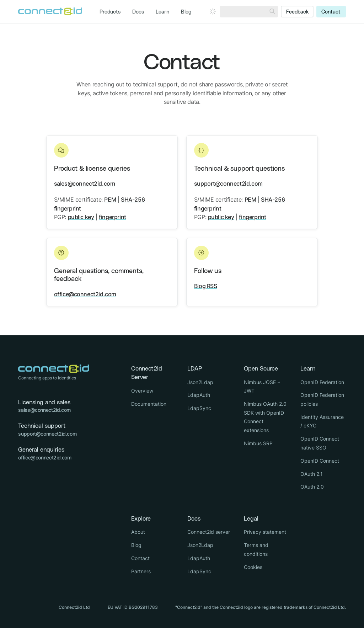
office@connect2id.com (85, 294)
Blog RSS (206, 286)
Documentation (149, 404)
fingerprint (113, 217)
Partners (141, 571)
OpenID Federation (322, 382)
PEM (110, 199)
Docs (138, 12)
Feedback (297, 12)
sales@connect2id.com (85, 183)
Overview (142, 391)
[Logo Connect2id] (50, 11)
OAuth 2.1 (312, 474)
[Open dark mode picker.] (213, 11)
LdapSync (199, 408)
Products (110, 12)
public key (81, 217)
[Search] (272, 12)
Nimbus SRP (258, 443)
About (138, 532)
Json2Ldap (200, 382)
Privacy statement (265, 532)
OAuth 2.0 (312, 487)
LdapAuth (199, 395)
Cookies (253, 567)
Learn (162, 12)
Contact (331, 12)
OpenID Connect (320, 461)
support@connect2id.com (228, 183)
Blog (186, 12)
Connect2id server (209, 532)
